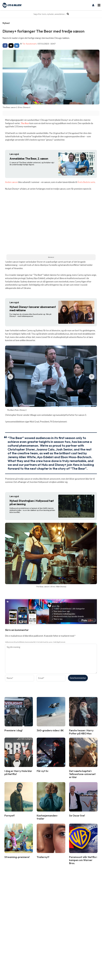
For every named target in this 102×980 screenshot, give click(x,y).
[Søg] (68, 14)
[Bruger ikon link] (93, 5)
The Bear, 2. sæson (29, 159)
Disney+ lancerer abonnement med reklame (33, 309)
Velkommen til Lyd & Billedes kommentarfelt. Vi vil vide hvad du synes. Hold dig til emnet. (35, 642)
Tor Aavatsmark (30, 44)
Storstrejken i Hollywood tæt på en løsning (32, 503)
